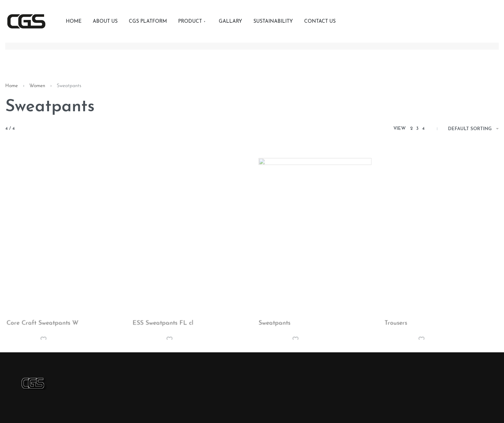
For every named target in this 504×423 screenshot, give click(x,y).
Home (12, 86)
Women (37, 86)
